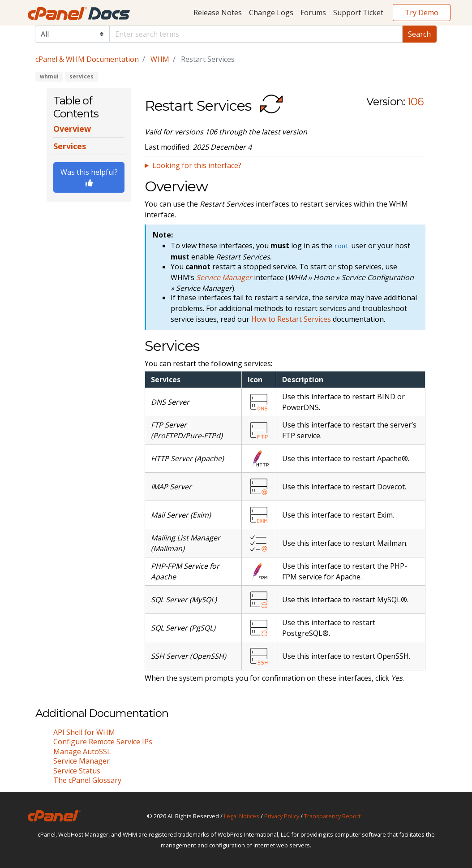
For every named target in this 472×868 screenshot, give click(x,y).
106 (415, 101)
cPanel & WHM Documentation (87, 59)
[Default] (256, 34)
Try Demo (422, 13)
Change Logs (271, 13)
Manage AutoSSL (82, 751)
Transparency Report (332, 816)
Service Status (77, 771)
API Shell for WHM (84, 732)
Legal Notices (242, 816)
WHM (160, 59)
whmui (49, 76)
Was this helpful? (89, 177)
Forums (313, 13)
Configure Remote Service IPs (103, 742)
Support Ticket (358, 13)
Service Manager (82, 761)
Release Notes (218, 13)
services (82, 76)
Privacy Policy (282, 816)
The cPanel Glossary (87, 780)
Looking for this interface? (197, 165)
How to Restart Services (291, 319)
